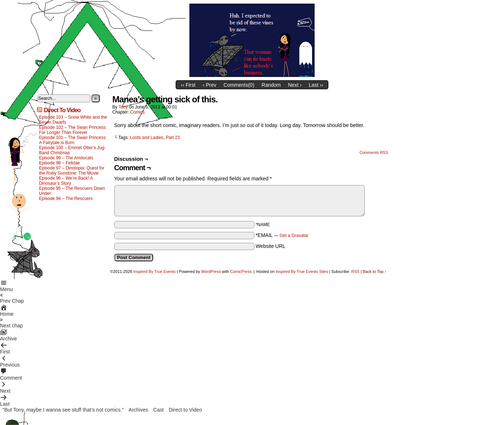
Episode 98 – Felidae (60, 163)
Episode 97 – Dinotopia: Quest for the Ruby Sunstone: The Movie (72, 171)
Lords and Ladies (147, 138)
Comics (138, 112)
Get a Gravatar (294, 236)
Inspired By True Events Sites (302, 271)
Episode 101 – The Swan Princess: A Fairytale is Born (73, 140)
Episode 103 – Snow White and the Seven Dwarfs (73, 120)
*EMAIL (282, 235)
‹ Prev (210, 85)
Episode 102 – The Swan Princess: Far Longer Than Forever (73, 130)
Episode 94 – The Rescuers (66, 199)
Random (271, 85)
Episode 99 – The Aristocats (66, 158)
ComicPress (241, 271)
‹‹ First (188, 85)
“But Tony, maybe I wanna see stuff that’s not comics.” (63, 410)
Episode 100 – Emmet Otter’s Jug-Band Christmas (73, 150)
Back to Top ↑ (375, 271)
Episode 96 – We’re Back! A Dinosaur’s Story (66, 181)
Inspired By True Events (154, 271)
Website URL (270, 246)
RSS (355, 271)
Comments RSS (374, 152)
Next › (295, 85)
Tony (123, 107)
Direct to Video (185, 410)
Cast (158, 410)
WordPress (211, 271)
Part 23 (173, 138)
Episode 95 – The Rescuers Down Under (72, 191)
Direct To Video (62, 110)
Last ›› (316, 85)
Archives (139, 410)
